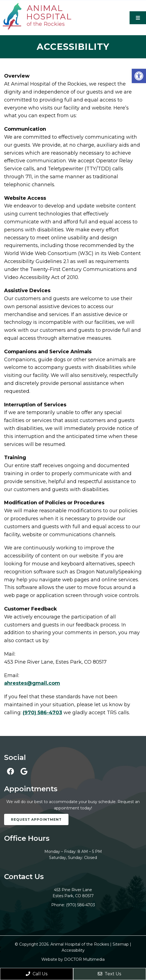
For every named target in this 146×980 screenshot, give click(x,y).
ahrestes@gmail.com (32, 683)
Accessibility (73, 950)
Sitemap (121, 944)
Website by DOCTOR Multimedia (73, 959)
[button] (139, 76)
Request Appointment (36, 819)
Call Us (37, 974)
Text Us (109, 974)
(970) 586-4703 (42, 713)
